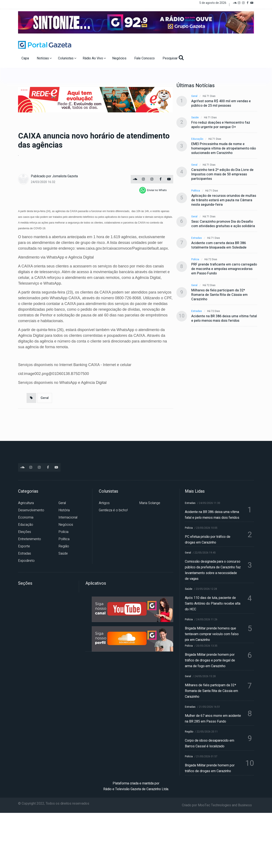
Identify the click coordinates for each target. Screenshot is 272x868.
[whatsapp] (153, 190)
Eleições (25, 532)
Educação (197, 139)
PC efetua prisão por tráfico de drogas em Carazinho (208, 540)
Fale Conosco (145, 58)
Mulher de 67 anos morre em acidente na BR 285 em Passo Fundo (213, 719)
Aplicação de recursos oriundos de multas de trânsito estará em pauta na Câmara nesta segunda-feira (224, 200)
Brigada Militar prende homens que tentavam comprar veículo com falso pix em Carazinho (212, 634)
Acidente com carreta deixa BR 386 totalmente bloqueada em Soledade (219, 245)
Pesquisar (173, 58)
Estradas (197, 238)
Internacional (68, 517)
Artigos (104, 503)
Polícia (195, 259)
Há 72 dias (211, 259)
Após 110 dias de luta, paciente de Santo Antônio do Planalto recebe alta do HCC (213, 604)
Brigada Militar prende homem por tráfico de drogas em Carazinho (210, 768)
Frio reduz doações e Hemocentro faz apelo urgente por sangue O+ (221, 125)
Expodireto (26, 561)
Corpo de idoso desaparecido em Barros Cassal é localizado (210, 743)
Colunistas (67, 58)
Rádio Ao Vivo (94, 58)
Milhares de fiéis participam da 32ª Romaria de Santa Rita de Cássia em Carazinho (219, 295)
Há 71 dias (209, 96)
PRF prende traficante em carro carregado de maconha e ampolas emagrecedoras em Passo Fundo (224, 269)
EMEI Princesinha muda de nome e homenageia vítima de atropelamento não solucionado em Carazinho (224, 149)
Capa (26, 58)
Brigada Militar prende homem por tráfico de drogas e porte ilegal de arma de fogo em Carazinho (210, 660)
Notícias (44, 58)
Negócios (120, 58)
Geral (45, 398)
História (64, 510)
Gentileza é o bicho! (113, 510)
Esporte (24, 546)
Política (196, 191)
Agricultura (26, 503)
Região (64, 546)
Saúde (195, 118)
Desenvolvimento (31, 510)
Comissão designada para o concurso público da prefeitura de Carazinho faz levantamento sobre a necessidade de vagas (213, 570)
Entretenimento (30, 539)
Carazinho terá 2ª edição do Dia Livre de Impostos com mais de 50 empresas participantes (222, 174)
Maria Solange (150, 503)
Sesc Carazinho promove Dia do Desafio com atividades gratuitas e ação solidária (223, 224)
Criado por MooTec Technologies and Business (217, 805)
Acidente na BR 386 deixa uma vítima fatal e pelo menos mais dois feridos (224, 319)
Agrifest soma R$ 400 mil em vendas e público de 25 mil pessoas (221, 103)
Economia (26, 517)
